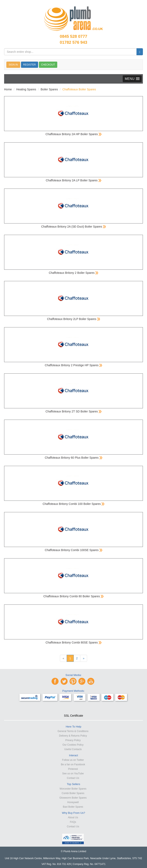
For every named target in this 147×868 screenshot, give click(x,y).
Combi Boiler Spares (73, 793)
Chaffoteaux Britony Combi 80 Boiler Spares (73, 596)
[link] (73, 708)
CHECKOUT (48, 65)
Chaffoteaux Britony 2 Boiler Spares (73, 273)
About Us (73, 817)
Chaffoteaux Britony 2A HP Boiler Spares (73, 134)
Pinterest (73, 769)
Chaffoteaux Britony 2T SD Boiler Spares (73, 411)
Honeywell (73, 802)
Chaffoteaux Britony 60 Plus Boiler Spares (73, 458)
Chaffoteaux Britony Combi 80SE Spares (73, 642)
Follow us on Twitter (73, 760)
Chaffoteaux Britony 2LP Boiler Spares (73, 319)
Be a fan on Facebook (73, 764)
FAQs (73, 822)
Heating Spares (26, 89)
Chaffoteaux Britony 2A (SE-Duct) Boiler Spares (73, 227)
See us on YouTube (73, 774)
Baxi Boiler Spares (73, 807)
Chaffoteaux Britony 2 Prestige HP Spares (74, 365)
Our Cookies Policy (73, 745)
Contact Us (73, 778)
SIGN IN (13, 65)
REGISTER (30, 65)
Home (8, 89)
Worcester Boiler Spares (73, 789)
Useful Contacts (73, 749)
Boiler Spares (49, 89)
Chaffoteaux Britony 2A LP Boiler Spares (73, 180)
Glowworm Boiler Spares (73, 798)
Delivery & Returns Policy (73, 736)
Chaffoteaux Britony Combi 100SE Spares (73, 550)
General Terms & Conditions (73, 731)
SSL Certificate (74, 716)
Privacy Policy (73, 740)
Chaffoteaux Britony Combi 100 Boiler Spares (73, 504)
